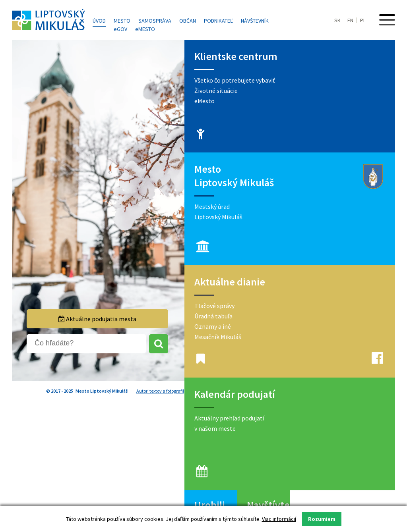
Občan (188, 21)
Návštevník (255, 21)
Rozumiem (322, 519)
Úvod (99, 21)
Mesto (122, 21)
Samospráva (155, 21)
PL (363, 20)
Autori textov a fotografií (160, 391)
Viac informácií (279, 519)
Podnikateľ (218, 21)
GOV (120, 29)
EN (350, 20)
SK (337, 20)
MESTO (145, 29)
